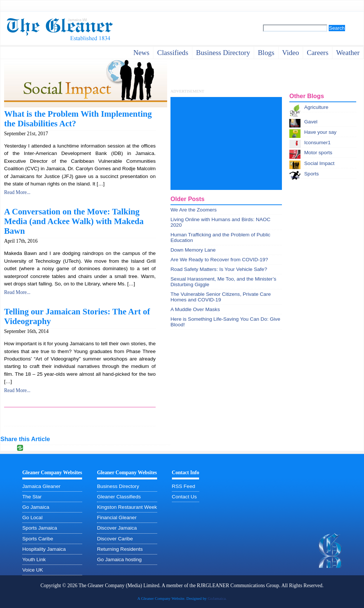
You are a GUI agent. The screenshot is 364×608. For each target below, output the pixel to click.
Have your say (320, 132)
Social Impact (319, 163)
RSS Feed (184, 486)
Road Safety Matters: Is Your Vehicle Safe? (219, 269)
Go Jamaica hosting (119, 560)
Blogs (266, 53)
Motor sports (318, 153)
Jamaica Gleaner (41, 486)
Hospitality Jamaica (44, 549)
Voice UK (33, 570)
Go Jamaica (36, 507)
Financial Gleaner (117, 518)
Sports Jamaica (40, 528)
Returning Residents (120, 549)
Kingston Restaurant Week (127, 507)
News (141, 53)
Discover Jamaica (117, 528)
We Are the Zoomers (194, 210)
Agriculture (316, 107)
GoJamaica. (217, 598)
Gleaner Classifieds (119, 497)
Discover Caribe (115, 539)
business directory (223, 53)
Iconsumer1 (317, 143)
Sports (311, 174)
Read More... (17, 192)
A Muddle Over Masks (195, 309)
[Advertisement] (226, 143)
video (291, 53)
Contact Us (184, 497)
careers (318, 53)
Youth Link (34, 560)
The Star (32, 497)
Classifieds (173, 53)
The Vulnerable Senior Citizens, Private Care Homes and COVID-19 (221, 297)
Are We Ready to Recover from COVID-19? (219, 260)
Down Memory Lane (193, 250)
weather (348, 53)
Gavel (311, 122)
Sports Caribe (38, 539)
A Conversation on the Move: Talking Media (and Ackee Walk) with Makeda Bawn (74, 221)
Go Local (32, 518)
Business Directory (118, 486)
